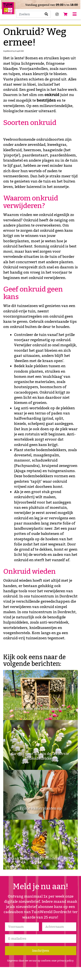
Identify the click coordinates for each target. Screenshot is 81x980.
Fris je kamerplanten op (41, 808)
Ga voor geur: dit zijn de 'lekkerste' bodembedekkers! (40, 756)
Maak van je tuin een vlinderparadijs (40, 858)
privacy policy (65, 961)
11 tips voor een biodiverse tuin (41, 709)
